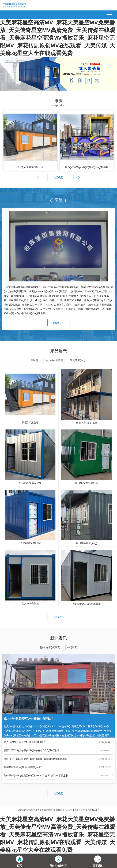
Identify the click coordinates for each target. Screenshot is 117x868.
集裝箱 (34, 360)
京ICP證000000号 (91, 810)
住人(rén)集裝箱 (54, 360)
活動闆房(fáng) (78, 360)
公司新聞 (72, 647)
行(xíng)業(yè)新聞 (50, 647)
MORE (59, 178)
